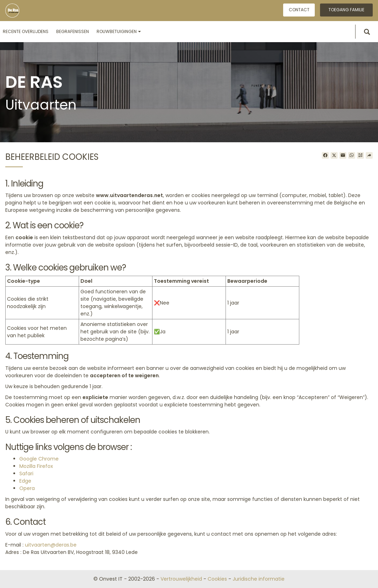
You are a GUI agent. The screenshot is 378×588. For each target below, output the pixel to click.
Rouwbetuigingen (119, 31)
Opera (27, 488)
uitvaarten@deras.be (51, 545)
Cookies (217, 579)
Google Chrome (39, 459)
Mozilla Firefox (36, 466)
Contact (299, 10)
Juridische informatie (259, 579)
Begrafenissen (73, 31)
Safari (26, 473)
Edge (25, 481)
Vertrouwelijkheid (181, 579)
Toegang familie (346, 10)
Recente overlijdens (26, 31)
